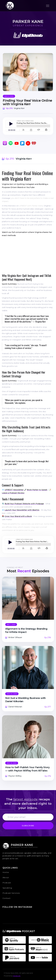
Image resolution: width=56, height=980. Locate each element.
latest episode (26, 799)
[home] (9, 6)
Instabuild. (17, 976)
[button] (48, 6)
